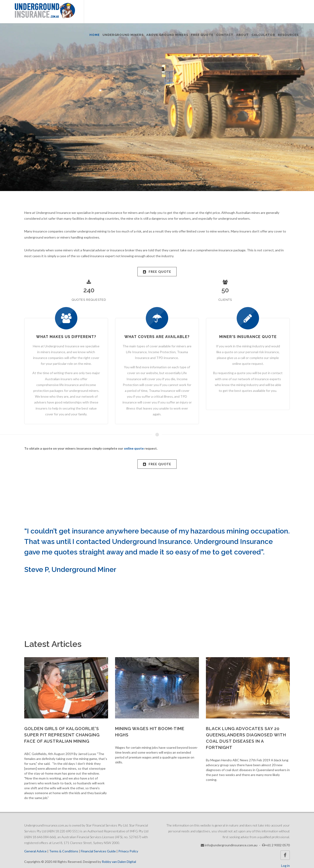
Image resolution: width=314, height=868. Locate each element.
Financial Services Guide (98, 851)
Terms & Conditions (64, 851)
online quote (134, 448)
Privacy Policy (128, 851)
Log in (285, 866)
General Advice (35, 851)
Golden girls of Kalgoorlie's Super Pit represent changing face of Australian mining (62, 735)
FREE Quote (157, 272)
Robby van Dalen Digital (119, 862)
